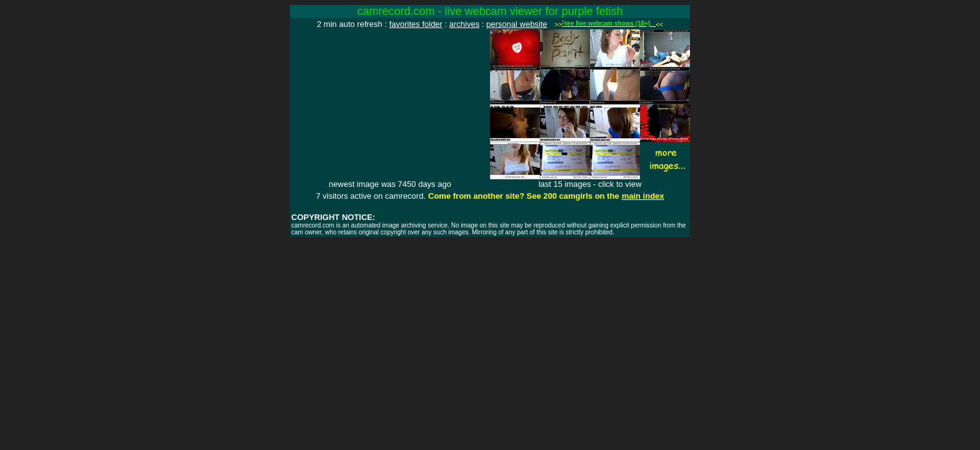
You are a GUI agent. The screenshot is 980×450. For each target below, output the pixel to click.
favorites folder (416, 24)
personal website (517, 24)
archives (464, 24)
